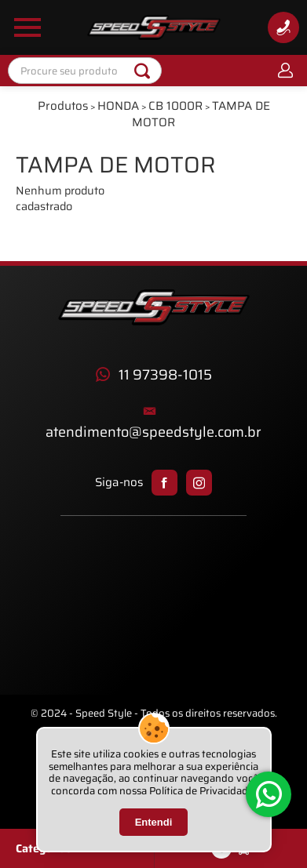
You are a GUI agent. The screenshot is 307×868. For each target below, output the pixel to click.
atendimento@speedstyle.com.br (153, 432)
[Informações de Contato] (283, 27)
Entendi (154, 822)
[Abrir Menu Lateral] (27, 27)
